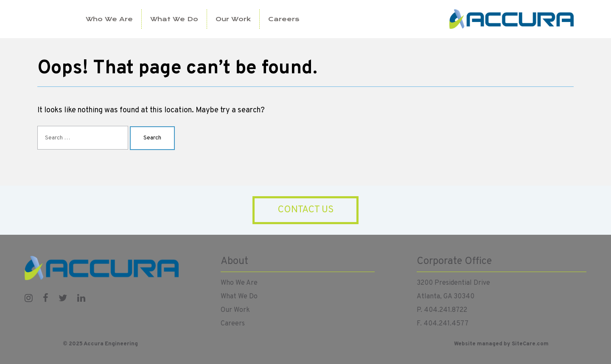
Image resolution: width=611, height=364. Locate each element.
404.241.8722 (446, 310)
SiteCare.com (530, 344)
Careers (284, 19)
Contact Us (306, 210)
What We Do (174, 19)
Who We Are (109, 19)
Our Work (233, 19)
